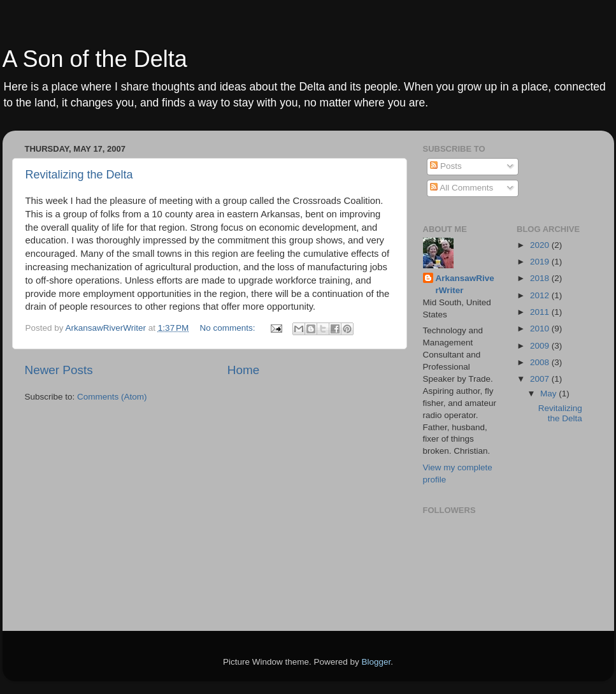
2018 (541, 278)
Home (243, 370)
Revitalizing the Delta (79, 175)
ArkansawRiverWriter (465, 284)
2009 (541, 346)
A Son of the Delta (95, 59)
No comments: (229, 328)
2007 (541, 379)
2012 (541, 295)
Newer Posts (59, 370)
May (549, 394)
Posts (446, 166)
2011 (541, 312)
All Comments (462, 188)
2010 (541, 329)
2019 (541, 262)
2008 (541, 362)
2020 (541, 245)
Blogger (376, 662)
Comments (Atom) (112, 397)
